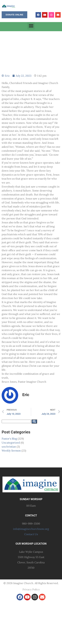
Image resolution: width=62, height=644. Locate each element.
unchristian (9, 447)
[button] (31, 26)
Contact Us (31, 534)
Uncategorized (11, 443)
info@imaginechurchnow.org (31, 529)
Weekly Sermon (11, 451)
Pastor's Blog (9, 439)
